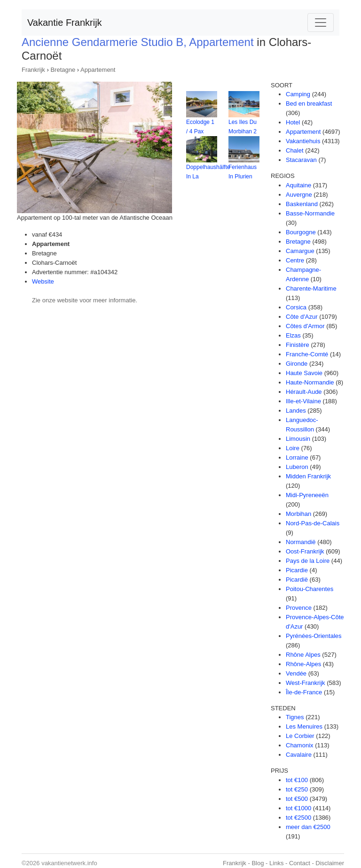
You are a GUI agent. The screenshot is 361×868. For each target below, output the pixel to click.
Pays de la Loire (308, 561)
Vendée (296, 673)
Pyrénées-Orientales (314, 636)
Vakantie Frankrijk (65, 23)
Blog (258, 863)
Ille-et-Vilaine (303, 401)
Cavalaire (299, 755)
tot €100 (297, 780)
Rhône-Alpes (303, 664)
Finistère (298, 345)
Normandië (301, 542)
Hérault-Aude (304, 392)
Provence (299, 608)
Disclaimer (330, 863)
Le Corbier (300, 736)
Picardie (297, 570)
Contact (300, 863)
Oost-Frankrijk (305, 551)
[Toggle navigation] (321, 23)
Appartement (98, 70)
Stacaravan (301, 160)
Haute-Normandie (310, 382)
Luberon (297, 467)
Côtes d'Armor (305, 326)
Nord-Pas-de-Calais (313, 523)
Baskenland (302, 204)
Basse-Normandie (310, 213)
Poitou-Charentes (310, 589)
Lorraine (297, 457)
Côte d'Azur (302, 317)
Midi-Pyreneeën (307, 495)
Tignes (295, 717)
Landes (296, 411)
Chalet (295, 150)
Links (276, 863)
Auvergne (299, 195)
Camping (298, 94)
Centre (295, 260)
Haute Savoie (304, 373)
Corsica (296, 307)
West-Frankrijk (306, 683)
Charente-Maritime (311, 288)
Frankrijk (33, 70)
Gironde (297, 364)
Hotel (293, 122)
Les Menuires (304, 726)
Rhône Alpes (303, 655)
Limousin (298, 439)
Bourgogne (301, 232)
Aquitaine (298, 185)
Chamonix (300, 745)
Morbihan (298, 514)
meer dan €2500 (308, 827)
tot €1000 (298, 808)
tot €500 (297, 799)
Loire (293, 448)
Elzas (293, 335)
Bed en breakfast (309, 104)
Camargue (300, 251)
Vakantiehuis (303, 141)
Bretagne (63, 70)
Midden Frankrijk (308, 476)
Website (43, 281)
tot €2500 (298, 818)
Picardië (297, 580)
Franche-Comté (307, 354)
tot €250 (297, 789)
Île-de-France (304, 692)
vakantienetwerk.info (69, 863)
